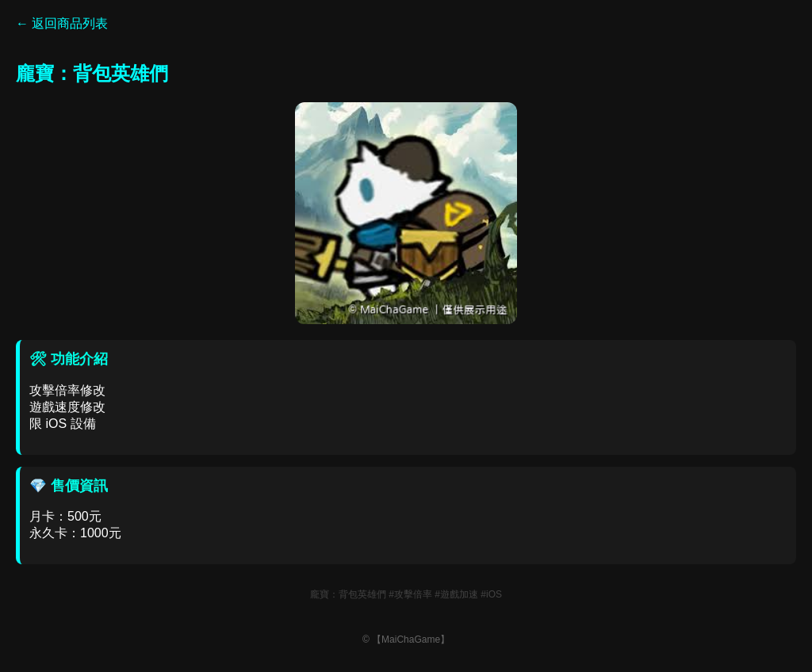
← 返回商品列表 (62, 23)
